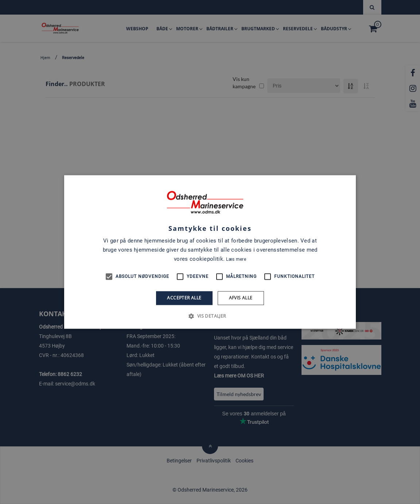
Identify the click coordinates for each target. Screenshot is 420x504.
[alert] (210, 252)
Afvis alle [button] (241, 298)
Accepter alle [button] (184, 298)
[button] (210, 316)
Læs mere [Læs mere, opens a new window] (236, 259)
